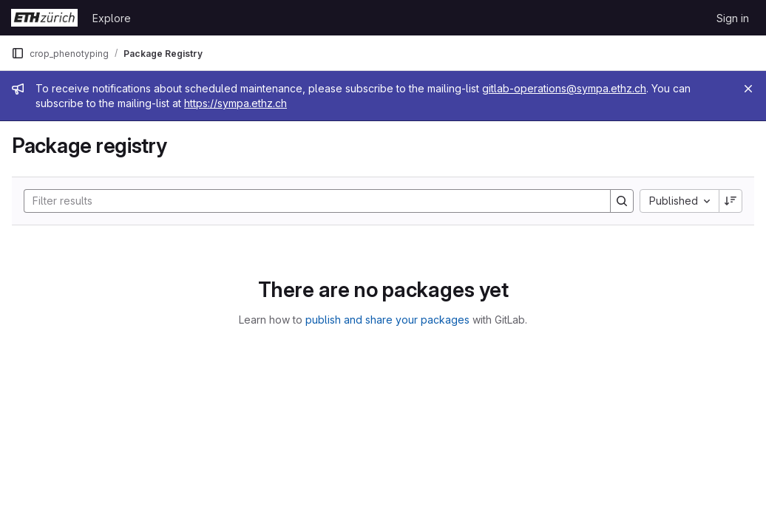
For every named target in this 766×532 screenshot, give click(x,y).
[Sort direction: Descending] (731, 201)
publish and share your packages (387, 320)
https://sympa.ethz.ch (235, 103)
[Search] (310, 201)
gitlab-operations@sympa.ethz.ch (564, 88)
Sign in (733, 18)
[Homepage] (44, 18)
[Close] (748, 89)
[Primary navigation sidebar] (18, 53)
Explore (112, 18)
